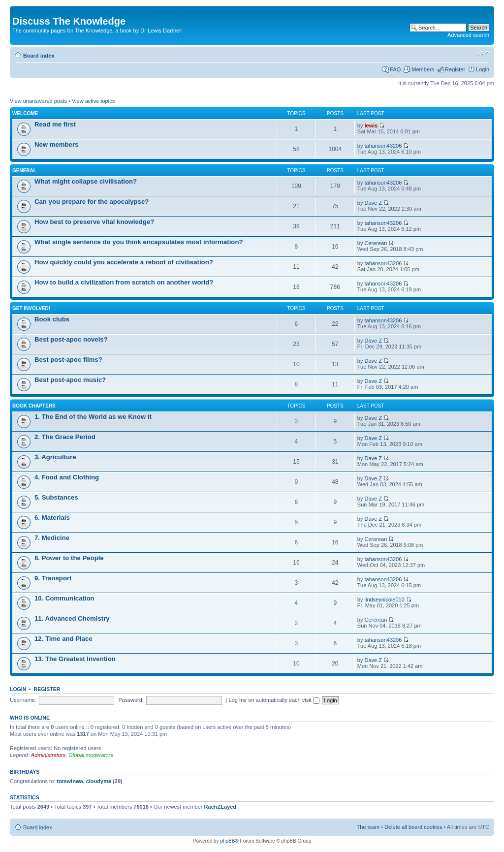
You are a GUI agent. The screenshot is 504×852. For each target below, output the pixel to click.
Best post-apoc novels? (71, 339)
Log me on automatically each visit (274, 700)
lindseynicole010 (385, 600)
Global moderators (91, 755)
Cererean (376, 243)
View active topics (93, 101)
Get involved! (31, 308)
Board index (39, 56)
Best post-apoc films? (68, 360)
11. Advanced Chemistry (72, 618)
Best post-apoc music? (70, 380)
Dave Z (373, 203)
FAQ (395, 69)
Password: (131, 700)
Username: (23, 700)
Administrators (48, 755)
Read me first (55, 124)
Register (455, 69)
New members (56, 144)
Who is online (30, 718)
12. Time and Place (63, 639)
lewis (371, 126)
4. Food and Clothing (67, 477)
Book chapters (34, 406)
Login (483, 69)
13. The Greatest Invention (75, 659)
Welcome (25, 113)
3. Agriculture (55, 457)
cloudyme (99, 781)
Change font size (482, 54)
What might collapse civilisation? (86, 181)
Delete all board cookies (413, 827)
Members (423, 69)
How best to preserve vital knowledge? (94, 222)
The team (368, 827)
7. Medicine (52, 538)
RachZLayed (220, 807)
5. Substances (56, 497)
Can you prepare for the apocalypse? (92, 202)
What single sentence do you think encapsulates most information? (139, 242)
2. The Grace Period (65, 437)
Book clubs (52, 319)
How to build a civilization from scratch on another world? (124, 282)
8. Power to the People (69, 558)
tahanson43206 (383, 146)
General (24, 171)
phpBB (227, 841)
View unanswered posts (38, 101)
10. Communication (64, 598)
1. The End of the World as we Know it (93, 417)
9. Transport (53, 578)
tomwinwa (70, 781)
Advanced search (468, 35)
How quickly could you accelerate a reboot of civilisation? (124, 262)
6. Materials (52, 518)
